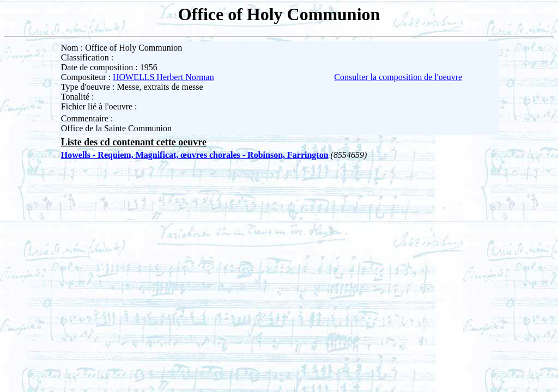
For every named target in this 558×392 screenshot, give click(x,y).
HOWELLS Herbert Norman (163, 77)
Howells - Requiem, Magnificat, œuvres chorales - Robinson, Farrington (195, 155)
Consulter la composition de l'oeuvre (398, 77)
